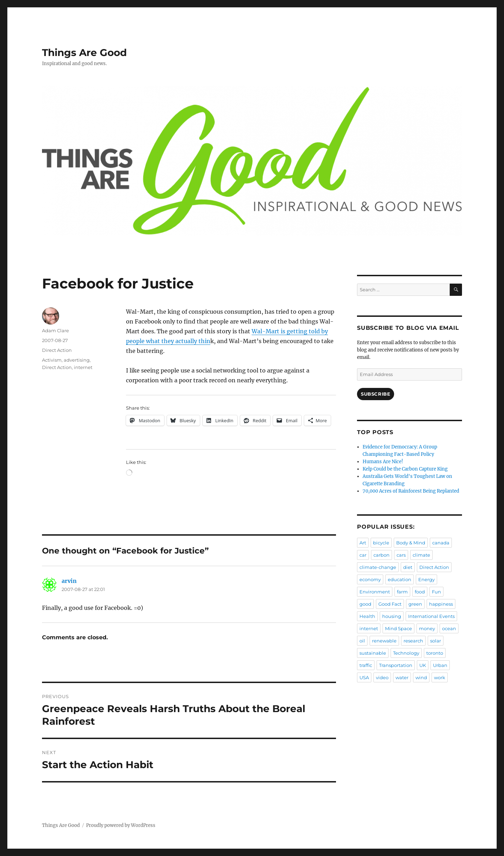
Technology (406, 653)
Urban (440, 665)
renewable (384, 641)
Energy (426, 579)
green (415, 604)
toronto (435, 653)
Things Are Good (84, 53)
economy (370, 579)
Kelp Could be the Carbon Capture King (405, 469)
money (427, 628)
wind (421, 677)
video (382, 677)
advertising (77, 360)
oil (362, 641)
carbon (381, 555)
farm (402, 592)
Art (363, 543)
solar (436, 641)
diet (408, 567)
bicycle (381, 543)
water (402, 677)
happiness (441, 604)
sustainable (373, 653)
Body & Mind (411, 543)
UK (423, 665)
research (413, 641)
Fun (436, 592)
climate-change (378, 567)
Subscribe (376, 394)
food (420, 592)
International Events (431, 616)
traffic (366, 665)
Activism (52, 360)
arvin (69, 581)
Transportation (396, 665)
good (365, 604)
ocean (449, 628)
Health (367, 616)
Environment (375, 592)
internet (83, 367)
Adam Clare (55, 330)
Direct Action (57, 350)
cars (401, 555)
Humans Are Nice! (383, 462)
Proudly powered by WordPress (121, 825)
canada (441, 543)
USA (364, 677)
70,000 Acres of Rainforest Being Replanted (411, 491)
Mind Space (398, 628)
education (400, 579)
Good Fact (390, 604)
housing (392, 616)
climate (421, 555)
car (363, 555)
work (440, 677)
